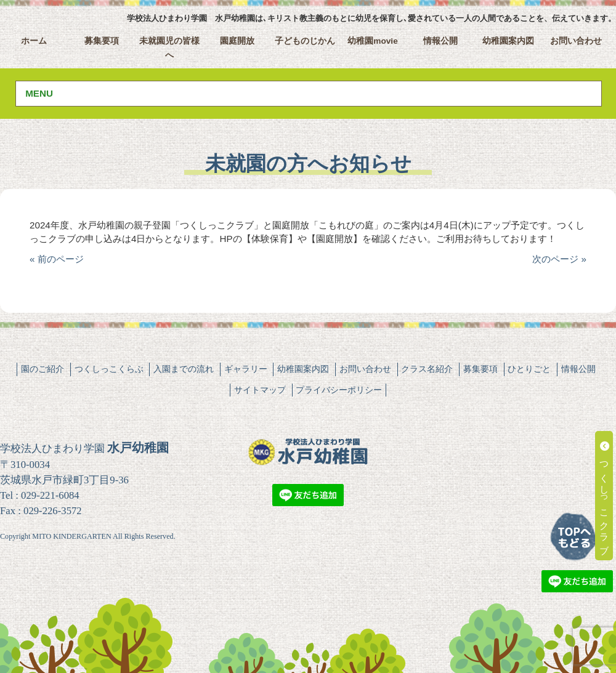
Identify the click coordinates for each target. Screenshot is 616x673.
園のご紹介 (43, 369)
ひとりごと (529, 369)
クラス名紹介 (427, 369)
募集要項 (102, 41)
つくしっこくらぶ (109, 369)
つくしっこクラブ (605, 496)
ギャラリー (246, 369)
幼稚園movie (373, 41)
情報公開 (440, 41)
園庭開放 (237, 41)
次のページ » (559, 259)
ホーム (34, 41)
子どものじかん (305, 41)
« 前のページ (57, 259)
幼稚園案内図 (508, 41)
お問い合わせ (576, 41)
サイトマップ (260, 390)
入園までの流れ (184, 369)
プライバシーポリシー (339, 390)
